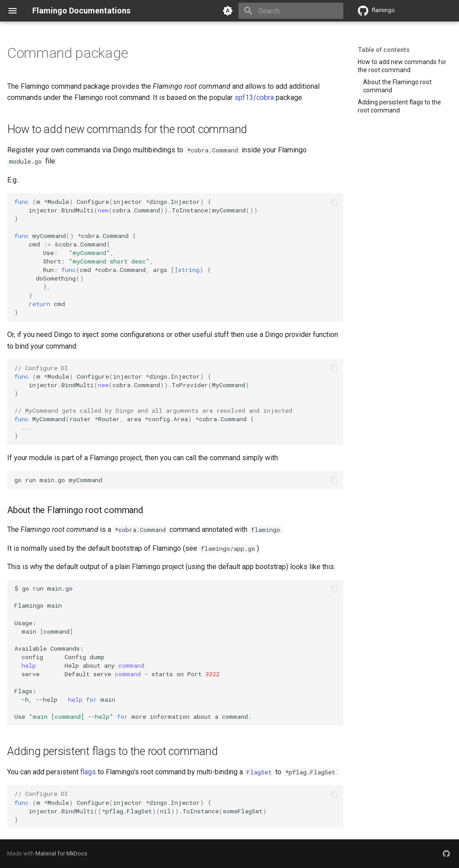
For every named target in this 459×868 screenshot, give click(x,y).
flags (88, 772)
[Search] (291, 11)
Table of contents (384, 50)
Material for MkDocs (61, 853)
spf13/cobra (254, 97)
